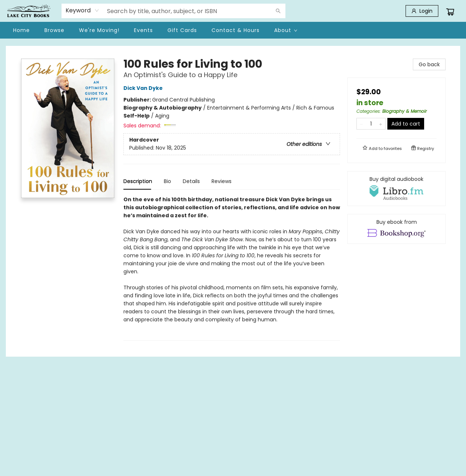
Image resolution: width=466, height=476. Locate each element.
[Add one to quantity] (381, 124)
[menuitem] (21, 30)
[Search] (278, 11)
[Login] (422, 11)
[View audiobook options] (396, 189)
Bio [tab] (167, 181)
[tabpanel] (232, 268)
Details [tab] (191, 181)
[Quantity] (371, 124)
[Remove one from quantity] (361, 124)
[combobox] (82, 11)
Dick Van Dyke (144, 88)
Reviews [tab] (222, 181)
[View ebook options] (396, 229)
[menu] (233, 30)
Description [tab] (138, 181)
